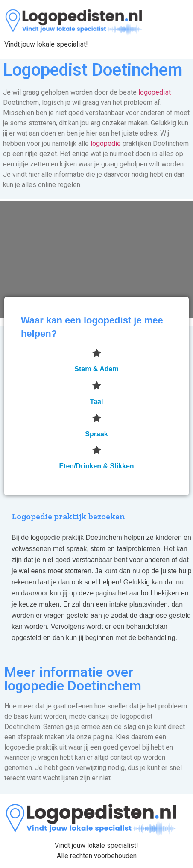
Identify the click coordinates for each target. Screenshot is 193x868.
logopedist (155, 92)
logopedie (106, 144)
